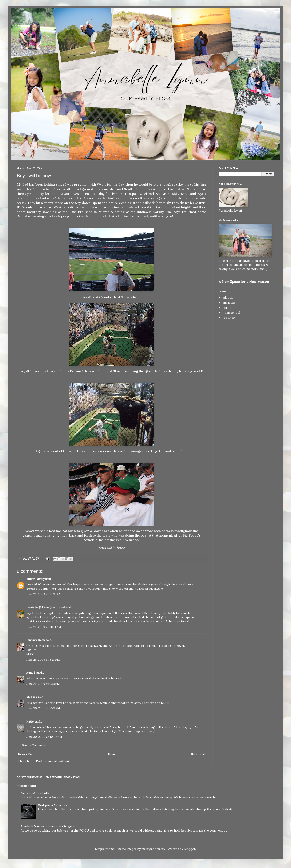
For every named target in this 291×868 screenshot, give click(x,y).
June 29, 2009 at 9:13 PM (43, 684)
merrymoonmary (153, 849)
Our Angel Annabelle (35, 793)
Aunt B (31, 673)
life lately (229, 318)
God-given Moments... (53, 805)
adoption (229, 298)
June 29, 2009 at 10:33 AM (44, 594)
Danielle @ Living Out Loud (45, 607)
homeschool (231, 313)
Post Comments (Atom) (52, 761)
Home (112, 754)
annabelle (229, 303)
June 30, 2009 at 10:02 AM (44, 737)
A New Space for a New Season (244, 282)
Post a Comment (34, 745)
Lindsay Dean (36, 640)
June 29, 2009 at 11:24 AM (44, 627)
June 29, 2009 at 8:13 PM (43, 660)
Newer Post (26, 754)
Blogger (190, 849)
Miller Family (35, 579)
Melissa (32, 697)
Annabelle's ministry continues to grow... (49, 826)
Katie (30, 722)
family (227, 308)
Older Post (197, 754)
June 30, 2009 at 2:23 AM (43, 708)
